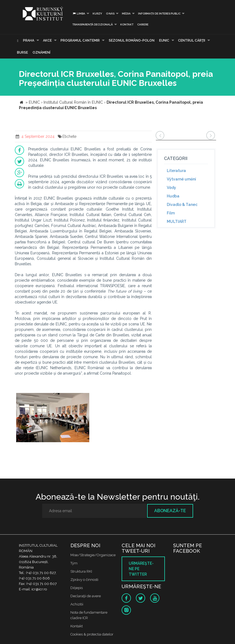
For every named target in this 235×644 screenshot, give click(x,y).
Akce (47, 40)
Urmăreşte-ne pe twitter (141, 569)
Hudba (173, 196)
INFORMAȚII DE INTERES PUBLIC (159, 14)
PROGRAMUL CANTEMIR (80, 40)
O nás (110, 14)
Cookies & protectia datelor (92, 634)
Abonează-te (170, 511)
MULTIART (177, 222)
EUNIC (164, 40)
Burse (22, 53)
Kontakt (127, 24)
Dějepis (77, 588)
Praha (29, 40)
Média (126, 14)
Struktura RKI (81, 571)
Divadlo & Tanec (182, 205)
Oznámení (41, 53)
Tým (74, 563)
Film (171, 213)
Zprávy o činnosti (84, 580)
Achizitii (77, 604)
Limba (79, 14)
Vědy (171, 188)
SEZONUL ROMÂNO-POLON (132, 40)
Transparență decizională (93, 24)
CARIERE (143, 24)
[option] (53, 418)
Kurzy (97, 14)
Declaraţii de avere (86, 596)
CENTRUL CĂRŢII (192, 40)
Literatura (176, 171)
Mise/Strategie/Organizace (93, 555)
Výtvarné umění (181, 179)
